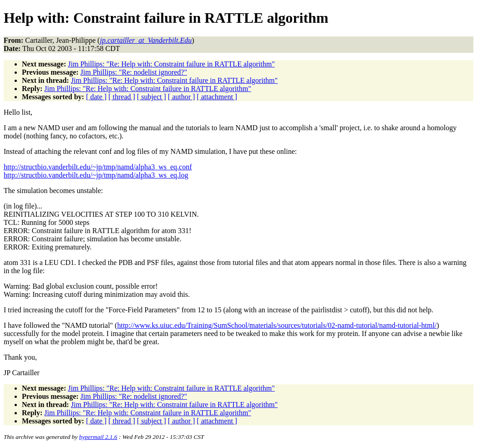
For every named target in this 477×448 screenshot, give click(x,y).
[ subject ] (152, 97)
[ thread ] (122, 97)
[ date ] (96, 97)
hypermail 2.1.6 (98, 437)
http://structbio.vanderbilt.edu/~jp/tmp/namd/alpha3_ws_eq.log (96, 175)
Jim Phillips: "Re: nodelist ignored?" (134, 72)
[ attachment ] (217, 97)
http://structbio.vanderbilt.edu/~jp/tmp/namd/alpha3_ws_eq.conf (98, 167)
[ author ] (182, 97)
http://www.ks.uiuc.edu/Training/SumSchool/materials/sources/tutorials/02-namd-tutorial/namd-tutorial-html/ (277, 325)
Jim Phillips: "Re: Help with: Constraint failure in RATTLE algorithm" (171, 64)
